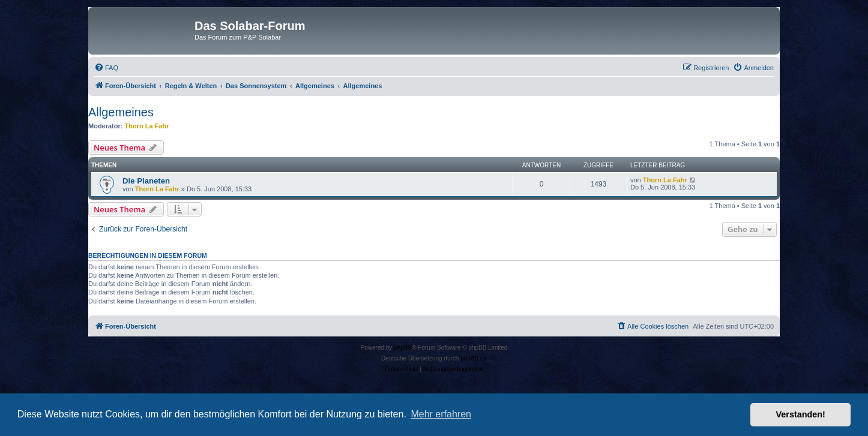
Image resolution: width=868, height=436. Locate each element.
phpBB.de (474, 358)
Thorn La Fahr (147, 126)
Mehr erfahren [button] (441, 414)
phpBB (403, 348)
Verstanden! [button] (801, 414)
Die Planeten (146, 181)
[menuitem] (106, 68)
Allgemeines (121, 112)
